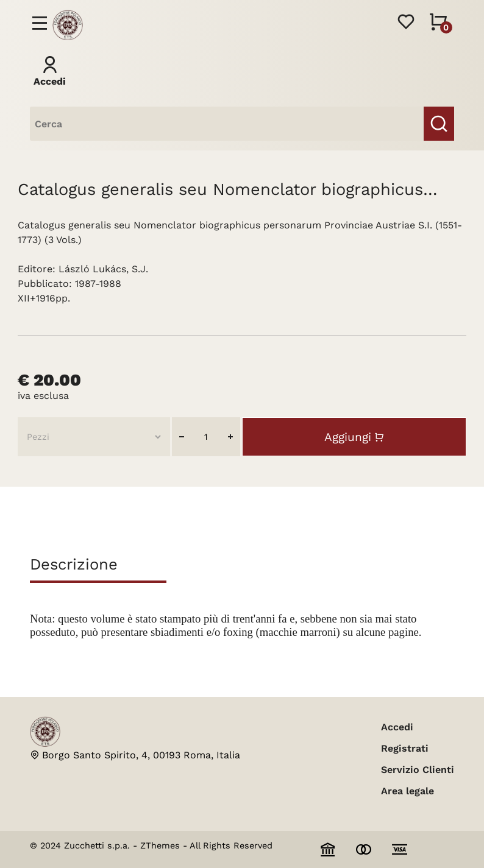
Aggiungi (348, 437)
